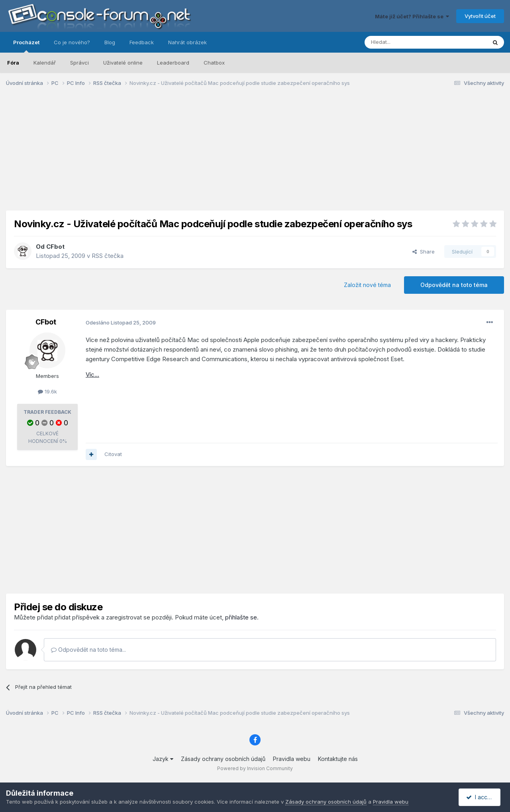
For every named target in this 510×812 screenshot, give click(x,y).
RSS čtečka (108, 256)
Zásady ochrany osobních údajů (223, 759)
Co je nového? (72, 42)
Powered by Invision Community (255, 768)
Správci (79, 63)
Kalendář (45, 63)
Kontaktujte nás (338, 759)
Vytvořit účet (480, 16)
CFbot (55, 247)
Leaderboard (173, 63)
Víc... (92, 375)
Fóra (13, 63)
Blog (110, 42)
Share (424, 252)
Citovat (113, 454)
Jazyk (163, 759)
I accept (481, 797)
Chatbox (214, 63)
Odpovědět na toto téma (454, 285)
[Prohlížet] (406, 42)
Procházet (26, 46)
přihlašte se (241, 617)
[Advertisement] (255, 155)
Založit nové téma (367, 285)
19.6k (47, 391)
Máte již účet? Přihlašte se (412, 16)
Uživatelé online (123, 63)
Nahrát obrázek (187, 42)
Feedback (142, 42)
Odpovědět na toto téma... (88, 650)
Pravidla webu (292, 759)
